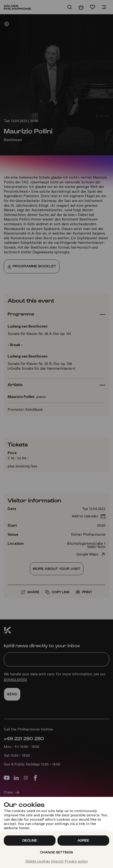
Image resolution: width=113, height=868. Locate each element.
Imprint (57, 862)
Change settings (56, 852)
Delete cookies (38, 862)
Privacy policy (76, 862)
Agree (83, 840)
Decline (30, 840)
